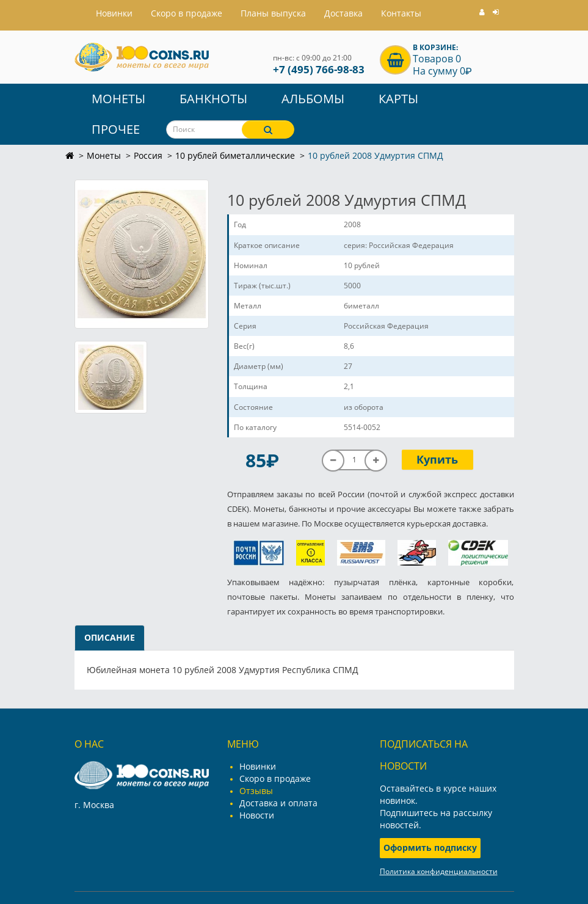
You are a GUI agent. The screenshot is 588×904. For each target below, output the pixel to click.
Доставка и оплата (278, 803)
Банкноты (213, 99)
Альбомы (313, 99)
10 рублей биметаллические (235, 155)
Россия (148, 155)
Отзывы (256, 791)
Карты (398, 99)
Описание (110, 637)
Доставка (343, 13)
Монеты (118, 99)
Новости (257, 815)
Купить (437, 459)
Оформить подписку (430, 847)
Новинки (258, 766)
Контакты (401, 13)
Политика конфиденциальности (439, 871)
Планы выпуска (273, 13)
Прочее (116, 129)
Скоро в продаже (187, 13)
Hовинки (114, 13)
